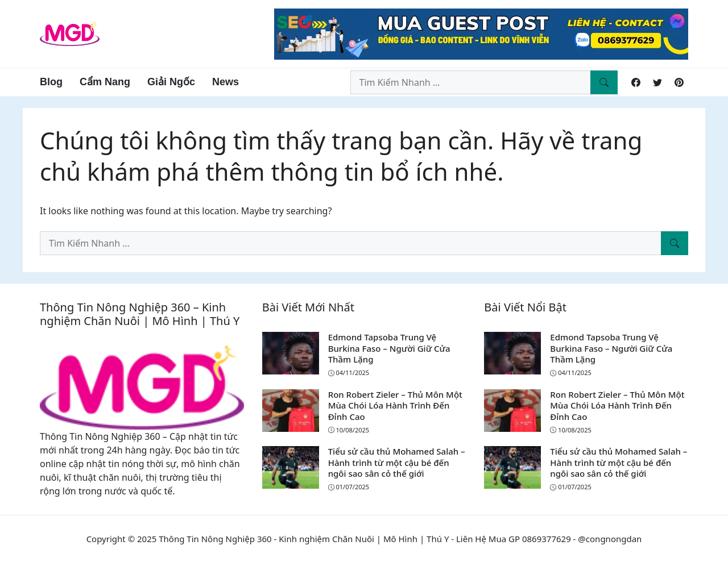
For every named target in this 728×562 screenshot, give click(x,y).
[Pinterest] (679, 82)
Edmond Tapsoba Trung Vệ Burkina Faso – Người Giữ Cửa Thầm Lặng (389, 348)
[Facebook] (636, 82)
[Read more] (481, 33)
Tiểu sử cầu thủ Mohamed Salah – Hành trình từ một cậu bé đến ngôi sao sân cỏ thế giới (397, 462)
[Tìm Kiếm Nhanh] (604, 82)
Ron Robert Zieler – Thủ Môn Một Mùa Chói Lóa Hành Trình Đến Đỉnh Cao (395, 405)
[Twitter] (657, 82)
